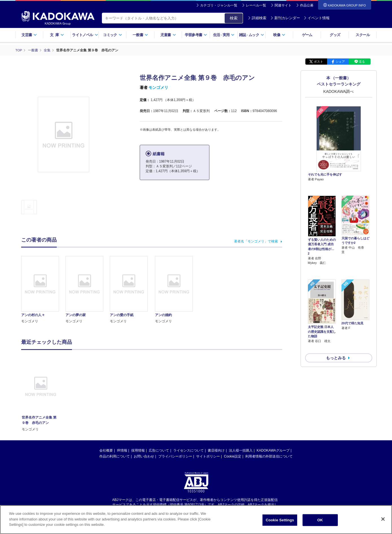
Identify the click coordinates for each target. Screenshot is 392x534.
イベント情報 (317, 18)
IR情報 (122, 450)
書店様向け (216, 450)
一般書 (140, 35)
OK (320, 520)
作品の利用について (115, 456)
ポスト (318, 62)
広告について (159, 450)
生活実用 (224, 35)
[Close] (383, 519)
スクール (363, 35)
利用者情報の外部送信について (269, 456)
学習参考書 (196, 35)
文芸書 (29, 35)
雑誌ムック (252, 35)
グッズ (335, 35)
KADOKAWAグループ (273, 450)
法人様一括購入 (241, 450)
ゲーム (307, 35)
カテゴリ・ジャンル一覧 (219, 5)
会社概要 (106, 450)
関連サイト (283, 5)
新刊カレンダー (285, 18)
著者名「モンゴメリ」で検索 (256, 241)
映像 (279, 35)
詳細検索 (257, 18)
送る (362, 62)
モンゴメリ (158, 87)
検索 (234, 18)
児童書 (168, 35)
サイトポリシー (208, 456)
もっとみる (336, 328)
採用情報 (138, 450)
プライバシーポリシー (175, 456)
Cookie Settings (280, 520)
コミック (112, 35)
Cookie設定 (233, 456)
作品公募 (307, 5)
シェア (340, 62)
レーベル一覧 (256, 5)
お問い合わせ (144, 456)
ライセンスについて (189, 450)
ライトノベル (85, 35)
